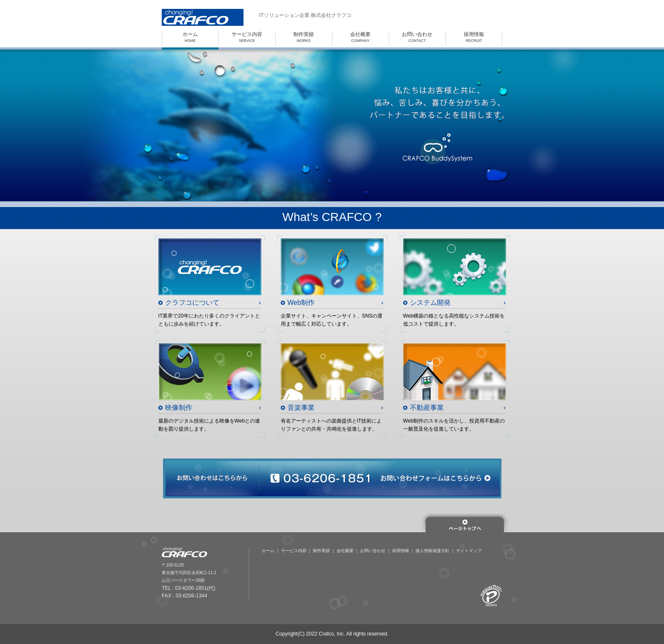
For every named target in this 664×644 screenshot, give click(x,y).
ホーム (268, 551)
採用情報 (401, 551)
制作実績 (321, 551)
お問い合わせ (373, 551)
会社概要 (345, 551)
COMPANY (360, 37)
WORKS (304, 37)
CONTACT (417, 37)
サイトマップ (469, 551)
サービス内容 (294, 551)
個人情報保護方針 (432, 551)
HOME (190, 37)
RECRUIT (474, 37)
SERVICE (247, 37)
